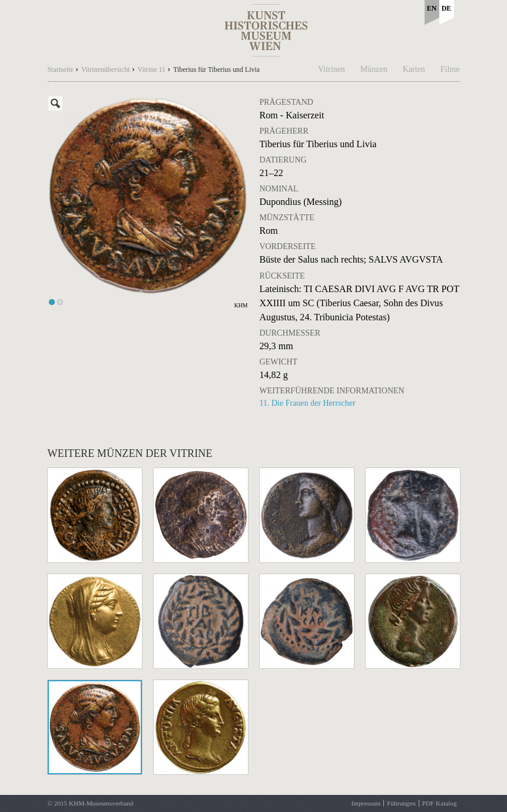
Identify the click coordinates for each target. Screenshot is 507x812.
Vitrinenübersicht (106, 69)
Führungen (401, 803)
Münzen (374, 69)
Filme (450, 69)
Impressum (366, 803)
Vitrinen (332, 69)
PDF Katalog (440, 803)
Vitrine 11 (152, 69)
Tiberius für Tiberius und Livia (216, 69)
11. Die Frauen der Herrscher (308, 403)
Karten (414, 69)
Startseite (61, 69)
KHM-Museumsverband (101, 803)
